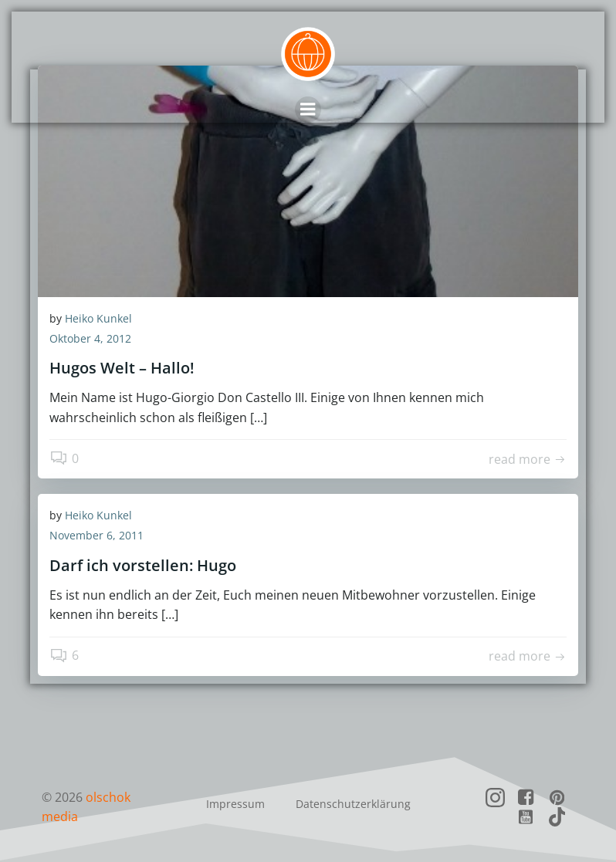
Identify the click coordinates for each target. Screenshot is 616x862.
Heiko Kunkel (98, 318)
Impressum (235, 804)
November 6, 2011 (96, 535)
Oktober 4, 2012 (90, 338)
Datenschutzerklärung (353, 804)
